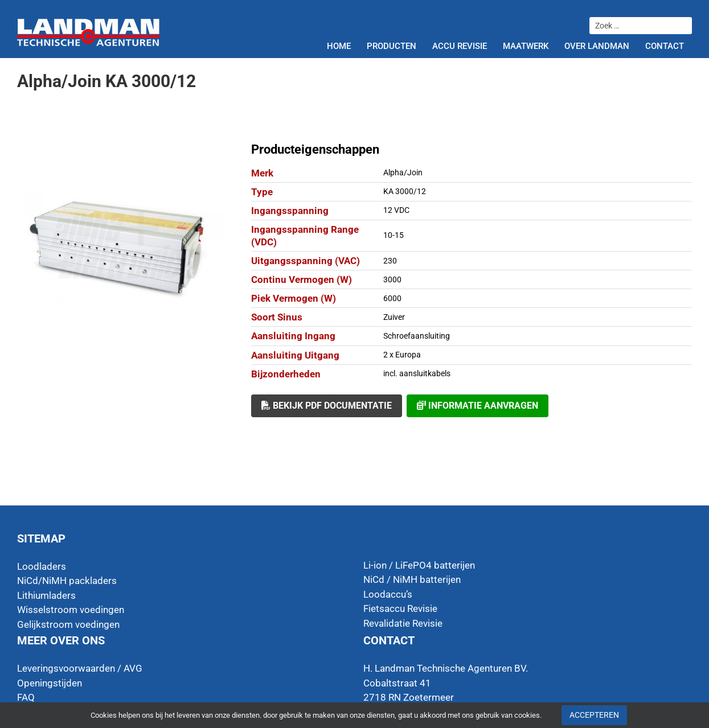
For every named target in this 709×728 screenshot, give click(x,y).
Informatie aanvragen (478, 406)
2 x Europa (402, 355)
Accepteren (594, 715)
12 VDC (396, 210)
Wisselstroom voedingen (71, 610)
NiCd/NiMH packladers (67, 581)
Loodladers (42, 566)
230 (390, 261)
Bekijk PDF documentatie (327, 406)
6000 (392, 298)
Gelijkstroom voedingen (68, 624)
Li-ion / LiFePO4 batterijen (419, 565)
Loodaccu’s (388, 594)
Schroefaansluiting (417, 336)
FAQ (26, 697)
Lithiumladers (46, 595)
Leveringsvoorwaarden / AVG (80, 668)
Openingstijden (50, 683)
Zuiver (394, 317)
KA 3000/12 (405, 191)
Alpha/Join (403, 172)
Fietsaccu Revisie (400, 608)
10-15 (394, 235)
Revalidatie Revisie (403, 623)
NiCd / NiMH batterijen (412, 579)
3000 (392, 279)
